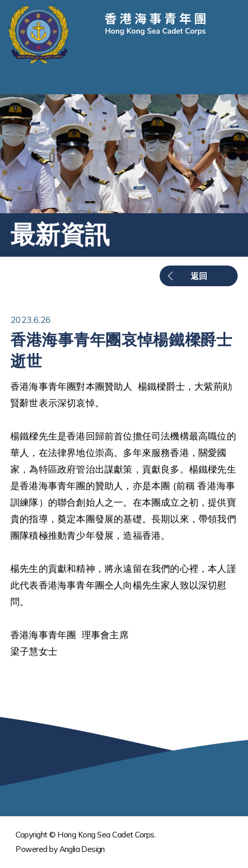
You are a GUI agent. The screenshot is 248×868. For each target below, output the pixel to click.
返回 (199, 276)
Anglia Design (82, 849)
